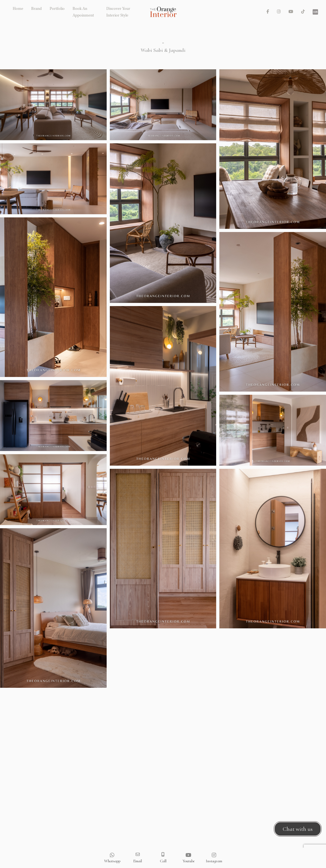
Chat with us (298, 829)
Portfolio (57, 9)
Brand (36, 9)
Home (18, 9)
